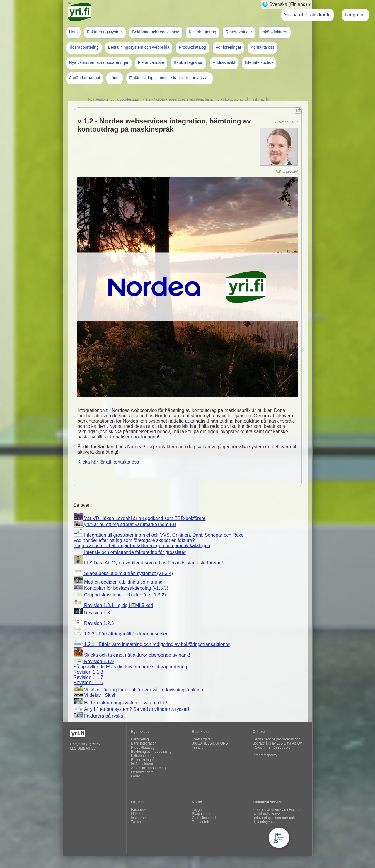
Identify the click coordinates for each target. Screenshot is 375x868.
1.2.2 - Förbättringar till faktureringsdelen (121, 634)
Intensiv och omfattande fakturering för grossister (130, 552)
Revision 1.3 (92, 613)
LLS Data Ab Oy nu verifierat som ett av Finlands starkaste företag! (148, 563)
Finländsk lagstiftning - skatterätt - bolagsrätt (169, 78)
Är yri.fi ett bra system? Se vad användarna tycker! (131, 709)
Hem (74, 32)
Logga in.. (355, 15)
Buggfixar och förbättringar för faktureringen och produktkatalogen (142, 546)
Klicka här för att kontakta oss (108, 462)
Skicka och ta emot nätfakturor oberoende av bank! (132, 655)
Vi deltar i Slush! (96, 695)
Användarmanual (85, 78)
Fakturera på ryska (98, 716)
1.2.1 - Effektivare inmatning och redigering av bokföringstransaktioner (152, 644)
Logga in (199, 810)
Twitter (136, 822)
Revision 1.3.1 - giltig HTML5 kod (113, 605)
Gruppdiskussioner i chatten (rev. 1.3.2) (120, 595)
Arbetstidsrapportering (148, 768)
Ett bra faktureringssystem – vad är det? (120, 703)
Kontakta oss (263, 47)
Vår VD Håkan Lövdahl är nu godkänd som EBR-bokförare (140, 518)
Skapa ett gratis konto (307, 15)
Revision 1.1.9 (94, 661)
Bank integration (189, 62)
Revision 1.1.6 (88, 683)
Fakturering (140, 739)
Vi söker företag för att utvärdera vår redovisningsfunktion (138, 690)
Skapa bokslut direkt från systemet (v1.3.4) (123, 573)
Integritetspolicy (259, 62)
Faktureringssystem (105, 32)
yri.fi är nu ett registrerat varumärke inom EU (125, 524)
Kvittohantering (202, 32)
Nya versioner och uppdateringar (99, 62)
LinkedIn (138, 814)
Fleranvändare (151, 62)
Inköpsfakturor (275, 32)
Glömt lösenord (204, 818)
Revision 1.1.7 (88, 677)
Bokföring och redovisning (156, 32)
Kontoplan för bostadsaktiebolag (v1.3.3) (121, 588)
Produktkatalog (192, 47)
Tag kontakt (201, 822)
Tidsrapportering (84, 47)
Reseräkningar (239, 32)
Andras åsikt (224, 62)
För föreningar (229, 47)
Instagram (139, 818)
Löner (115, 78)
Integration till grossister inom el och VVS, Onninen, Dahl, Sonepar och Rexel (159, 535)
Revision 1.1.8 (88, 672)
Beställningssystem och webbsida (139, 47)
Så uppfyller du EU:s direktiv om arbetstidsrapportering (130, 667)
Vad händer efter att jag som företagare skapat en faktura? (134, 540)
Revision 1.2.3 (94, 623)
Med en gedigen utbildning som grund (118, 582)
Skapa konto (202, 814)
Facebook (139, 810)
